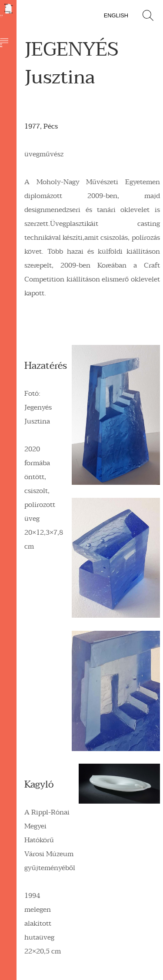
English (116, 15)
